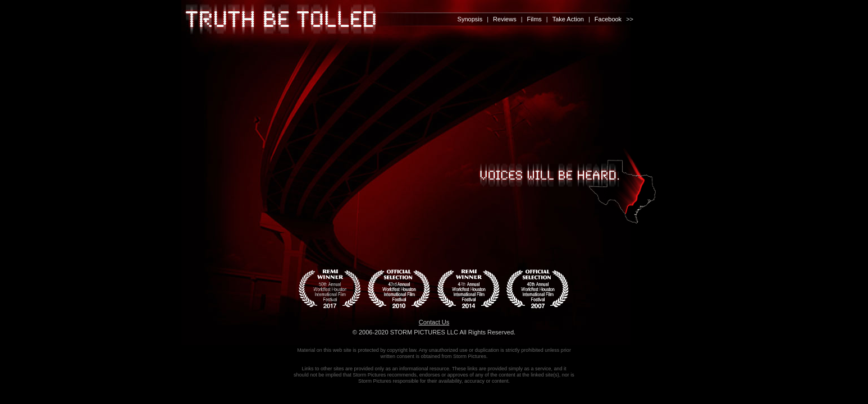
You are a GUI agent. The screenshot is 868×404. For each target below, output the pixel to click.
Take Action (568, 19)
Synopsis (470, 19)
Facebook (608, 19)
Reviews (505, 19)
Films (534, 19)
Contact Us (434, 322)
